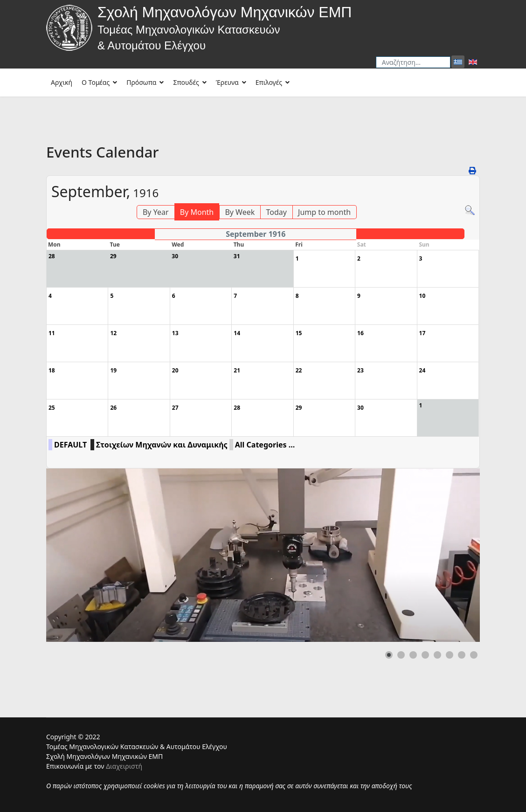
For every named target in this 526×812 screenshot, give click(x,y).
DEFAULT (70, 445)
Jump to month (324, 212)
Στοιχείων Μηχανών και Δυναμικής (162, 445)
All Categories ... (265, 445)
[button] (389, 655)
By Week (240, 212)
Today (276, 212)
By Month (197, 212)
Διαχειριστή (124, 766)
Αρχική (62, 82)
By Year (156, 212)
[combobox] (413, 62)
